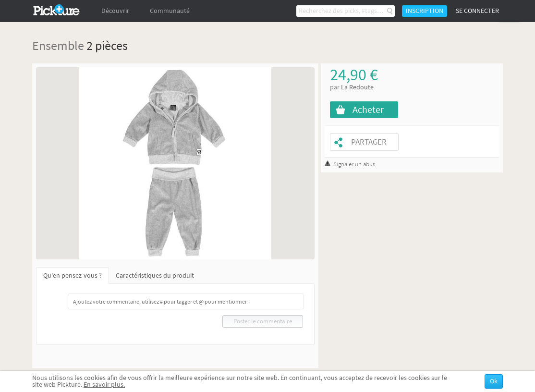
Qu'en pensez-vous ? (73, 276)
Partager (369, 142)
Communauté (170, 11)
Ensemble (58, 45)
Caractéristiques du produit (155, 276)
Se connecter (477, 11)
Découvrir (115, 11)
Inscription (425, 11)
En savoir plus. (104, 385)
